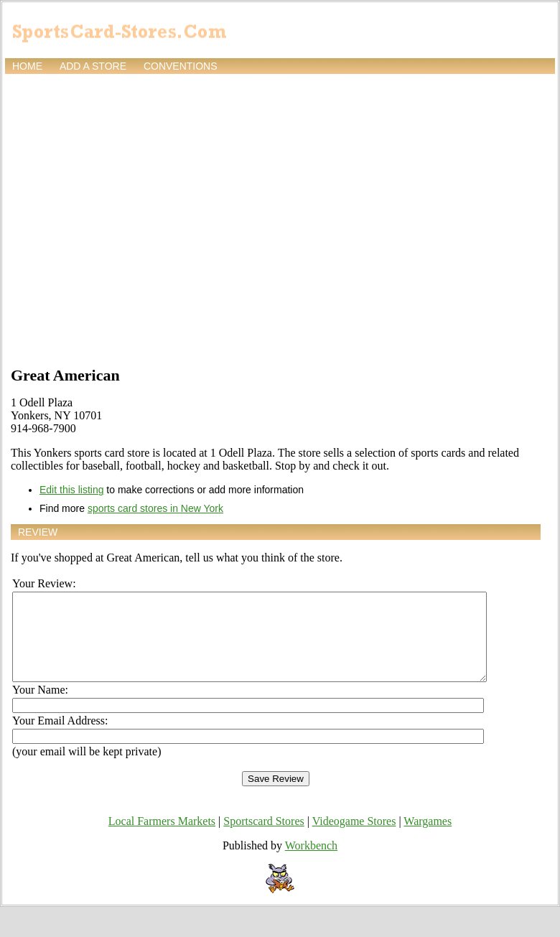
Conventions (181, 66)
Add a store (93, 66)
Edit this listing (71, 490)
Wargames (428, 838)
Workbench (311, 863)
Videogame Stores (354, 838)
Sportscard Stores (263, 838)
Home (27, 66)
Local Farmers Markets (162, 838)
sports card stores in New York (155, 508)
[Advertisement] (135, 219)
